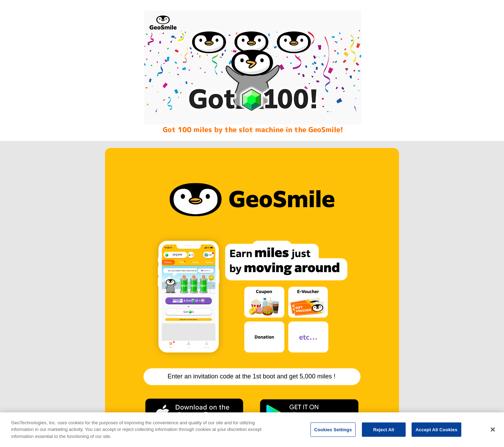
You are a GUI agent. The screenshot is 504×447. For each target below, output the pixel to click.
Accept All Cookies (436, 432)
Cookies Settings (333, 432)
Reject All (384, 432)
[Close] (493, 432)
